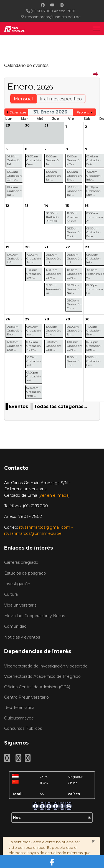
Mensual (23, 99)
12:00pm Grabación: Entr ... (14, 346)
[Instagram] (62, 5)
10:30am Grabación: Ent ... (74, 176)
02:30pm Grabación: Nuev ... (74, 289)
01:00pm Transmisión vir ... (54, 289)
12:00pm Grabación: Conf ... (53, 274)
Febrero (83, 112)
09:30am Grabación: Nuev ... (34, 346)
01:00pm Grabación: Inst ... (34, 376)
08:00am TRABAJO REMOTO (52, 217)
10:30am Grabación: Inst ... (34, 361)
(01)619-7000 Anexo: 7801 (53, 11)
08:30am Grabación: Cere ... (34, 160)
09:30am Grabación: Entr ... (14, 331)
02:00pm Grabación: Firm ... (34, 392)
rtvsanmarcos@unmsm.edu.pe (53, 17)
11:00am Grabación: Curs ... (74, 274)
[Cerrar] (93, 841)
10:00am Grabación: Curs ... (74, 346)
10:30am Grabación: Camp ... (14, 176)
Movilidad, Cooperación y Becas (35, 616)
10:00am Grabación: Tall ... (53, 160)
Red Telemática (19, 708)
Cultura (11, 594)
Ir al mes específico (61, 99)
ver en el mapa (54, 495)
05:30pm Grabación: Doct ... (74, 232)
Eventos (18, 406)
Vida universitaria (20, 605)
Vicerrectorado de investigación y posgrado (46, 666)
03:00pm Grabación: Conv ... (74, 304)
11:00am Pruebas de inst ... (73, 217)
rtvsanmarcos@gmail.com (45, 527)
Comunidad (15, 626)
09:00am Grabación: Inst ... (34, 331)
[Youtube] (52, 5)
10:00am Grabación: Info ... (14, 259)
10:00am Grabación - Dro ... (74, 160)
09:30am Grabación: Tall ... (14, 160)
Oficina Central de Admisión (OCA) (37, 687)
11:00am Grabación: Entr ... (34, 274)
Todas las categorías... (60, 406)
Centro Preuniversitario (26, 697)
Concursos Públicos (23, 728)
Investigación (17, 584)
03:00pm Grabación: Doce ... (53, 346)
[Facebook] (43, 5)
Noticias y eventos (22, 637)
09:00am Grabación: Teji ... (74, 331)
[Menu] (96, 29)
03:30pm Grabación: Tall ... (74, 191)
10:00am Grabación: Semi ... (34, 259)
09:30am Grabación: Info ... (53, 259)
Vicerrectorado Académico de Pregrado (42, 676)
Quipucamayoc (19, 718)
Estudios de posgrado (25, 573)
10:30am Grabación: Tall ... (14, 191)
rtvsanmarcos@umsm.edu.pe (33, 533)
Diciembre (18, 112)
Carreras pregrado (21, 562)
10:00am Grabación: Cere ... (53, 331)
